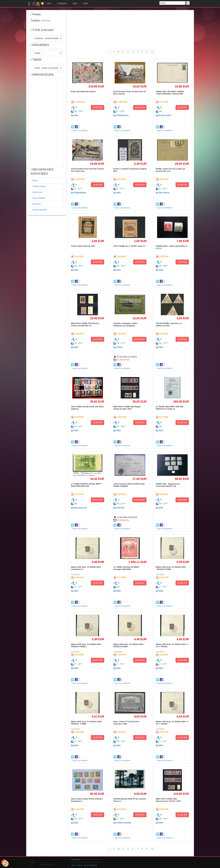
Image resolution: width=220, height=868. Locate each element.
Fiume (35, 180)
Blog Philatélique (91, 865)
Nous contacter (77, 865)
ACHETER (98, 107)
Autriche (120, 508)
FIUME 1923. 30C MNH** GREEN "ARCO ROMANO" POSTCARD (170, 93)
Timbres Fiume (39, 186)
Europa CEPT (165, 115)
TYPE (49, 4)
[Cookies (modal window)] (5, 863)
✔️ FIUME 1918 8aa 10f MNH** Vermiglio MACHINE (127, 568)
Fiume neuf (37, 192)
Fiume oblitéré (39, 198)
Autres (119, 347)
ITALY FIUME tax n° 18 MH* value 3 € (129, 246)
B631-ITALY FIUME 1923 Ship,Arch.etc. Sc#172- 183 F (168, 800)
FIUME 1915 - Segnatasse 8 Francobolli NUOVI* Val (168, 485)
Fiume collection (40, 210)
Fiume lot (37, 204)
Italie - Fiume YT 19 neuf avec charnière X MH (126, 723)
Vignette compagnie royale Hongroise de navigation (125, 324)
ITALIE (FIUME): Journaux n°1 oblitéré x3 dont (169, 324)
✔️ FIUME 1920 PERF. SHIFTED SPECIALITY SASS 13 (170, 408)
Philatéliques (122, 115)
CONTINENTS (62, 4)
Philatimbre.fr (76, 860)
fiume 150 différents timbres (83, 92)
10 (152, 52)
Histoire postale (124, 823)
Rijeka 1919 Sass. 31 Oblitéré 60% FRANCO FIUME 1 (86, 645)
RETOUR (46, 21)
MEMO (85, 4)
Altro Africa (164, 193)
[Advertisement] (47, 123)
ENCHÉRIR (139, 339)
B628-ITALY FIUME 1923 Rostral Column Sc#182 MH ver (85, 324)
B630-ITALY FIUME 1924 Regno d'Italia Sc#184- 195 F (127, 408)
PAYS (75, 4)
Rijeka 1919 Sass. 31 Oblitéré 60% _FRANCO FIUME (171, 568)
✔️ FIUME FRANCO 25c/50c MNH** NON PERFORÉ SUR (86, 485)
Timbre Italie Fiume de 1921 (83, 246)
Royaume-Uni (80, 508)
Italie (76, 115)
